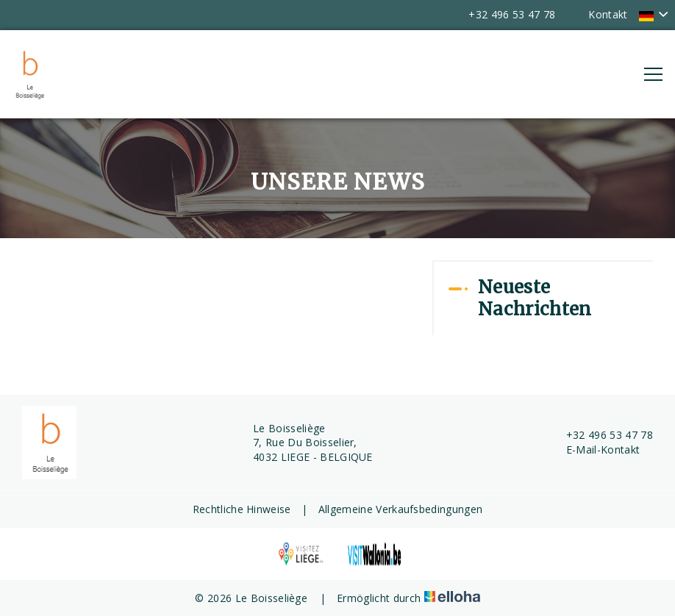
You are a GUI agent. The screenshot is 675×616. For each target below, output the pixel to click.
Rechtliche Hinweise (242, 509)
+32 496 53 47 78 (601, 435)
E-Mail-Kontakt (594, 450)
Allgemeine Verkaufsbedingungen (401, 509)
